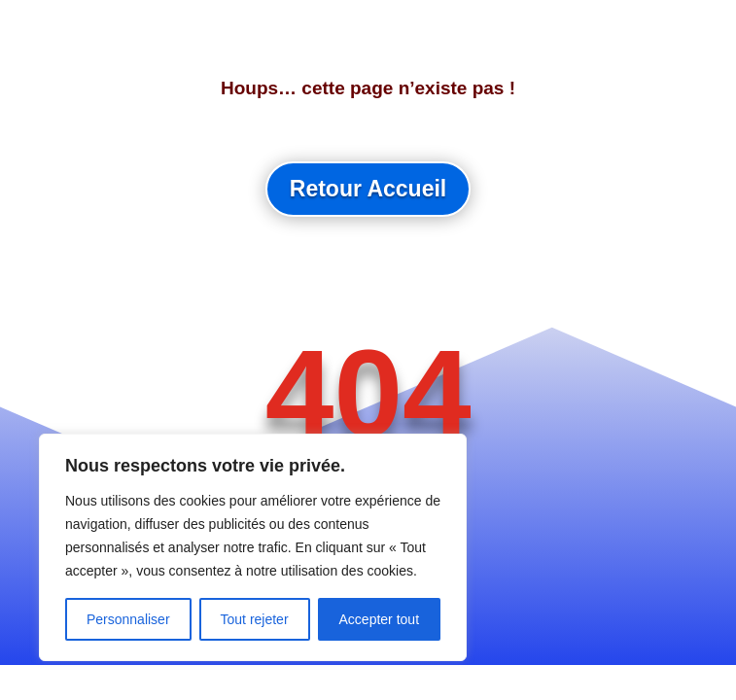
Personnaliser (128, 619)
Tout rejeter (255, 619)
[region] (253, 547)
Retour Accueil (368, 189)
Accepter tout (380, 619)
